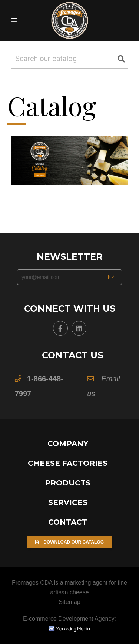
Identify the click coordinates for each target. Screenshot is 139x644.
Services (68, 502)
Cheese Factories (68, 463)
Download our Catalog (69, 542)
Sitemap (69, 602)
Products (68, 483)
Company (68, 444)
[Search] (69, 59)
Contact (68, 522)
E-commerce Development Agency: (69, 623)
